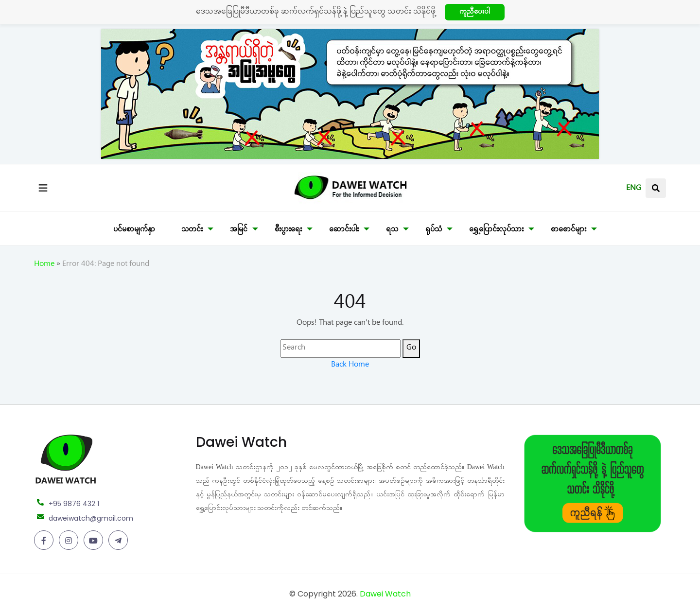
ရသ (392, 230)
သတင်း (192, 230)
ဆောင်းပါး (344, 230)
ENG (634, 189)
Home (44, 265)
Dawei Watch (385, 594)
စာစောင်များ (569, 230)
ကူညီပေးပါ (475, 13)
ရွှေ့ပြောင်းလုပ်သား (496, 230)
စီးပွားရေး (288, 230)
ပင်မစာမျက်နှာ (134, 230)
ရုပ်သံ (434, 230)
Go (411, 349)
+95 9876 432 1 (74, 504)
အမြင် (239, 230)
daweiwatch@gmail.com (91, 518)
